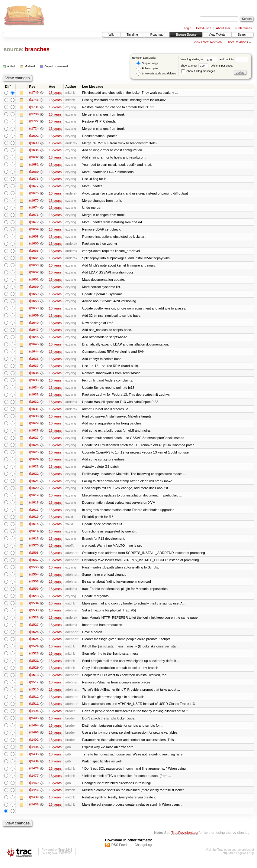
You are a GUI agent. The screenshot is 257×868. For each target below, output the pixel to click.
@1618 (34, 506)
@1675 (34, 201)
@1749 (34, 93)
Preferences (244, 28)
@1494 (34, 732)
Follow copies (147, 69)
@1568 (34, 557)
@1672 (34, 223)
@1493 (34, 739)
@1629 (34, 427)
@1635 (34, 383)
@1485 (34, 761)
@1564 (34, 579)
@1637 (34, 368)
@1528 (34, 623)
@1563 (34, 586)
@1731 (34, 107)
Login (188, 28)
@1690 (34, 143)
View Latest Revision (208, 42)
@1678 (34, 180)
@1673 (34, 216)
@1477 (34, 782)
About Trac (223, 28)
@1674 (34, 209)
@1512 (34, 703)
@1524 (34, 652)
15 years (55, 93)
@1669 (34, 231)
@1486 (34, 753)
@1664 (34, 260)
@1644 (34, 354)
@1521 (34, 666)
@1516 (34, 695)
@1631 (34, 412)
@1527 (34, 630)
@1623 (34, 470)
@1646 (34, 339)
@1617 (34, 514)
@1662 (34, 274)
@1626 (34, 448)
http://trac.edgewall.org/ (238, 860)
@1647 (34, 332)
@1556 (34, 594)
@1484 (34, 768)
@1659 (34, 296)
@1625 (34, 456)
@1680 (34, 172)
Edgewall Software (58, 860)
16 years (55, 107)
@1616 (34, 521)
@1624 (34, 463)
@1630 (34, 419)
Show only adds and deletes (156, 74)
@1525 (34, 644)
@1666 (34, 245)
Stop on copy (147, 63)
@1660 (34, 289)
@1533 (34, 615)
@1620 (34, 492)
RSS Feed (119, 852)
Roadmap (157, 35)
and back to (234, 59)
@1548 (34, 601)
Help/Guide (204, 28)
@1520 (34, 673)
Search (243, 35)
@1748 (34, 100)
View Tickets (217, 35)
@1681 (34, 165)
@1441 (34, 797)
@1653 (34, 310)
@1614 (34, 536)
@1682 (34, 158)
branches (37, 49)
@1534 (34, 608)
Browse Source (186, 35)
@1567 (34, 565)
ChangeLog (143, 852)
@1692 (34, 136)
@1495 (34, 724)
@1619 (34, 499)
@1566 (34, 572)
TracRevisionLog (184, 839)
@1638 (34, 361)
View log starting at (200, 59)
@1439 (34, 804)
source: (14, 49)
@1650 (34, 318)
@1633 (34, 398)
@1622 (34, 477)
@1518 (34, 681)
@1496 (34, 717)
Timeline (132, 35)
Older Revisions (237, 42)
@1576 (34, 550)
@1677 (34, 187)
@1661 (34, 281)
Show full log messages (198, 71)
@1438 (34, 811)
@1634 (34, 390)
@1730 (34, 114)
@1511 (34, 710)
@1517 (34, 688)
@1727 (34, 122)
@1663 (34, 267)
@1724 (34, 129)
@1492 (34, 746)
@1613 (34, 543)
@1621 (34, 485)
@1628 (34, 434)
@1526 (34, 637)
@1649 (34, 325)
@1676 (34, 194)
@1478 (34, 775)
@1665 (34, 252)
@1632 (34, 405)
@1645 (34, 347)
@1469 (34, 790)
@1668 (34, 238)
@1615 (34, 528)
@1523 (34, 659)
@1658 (34, 303)
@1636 (34, 376)
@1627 (34, 441)
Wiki (111, 35)
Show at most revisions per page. (207, 66)
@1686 (34, 151)
